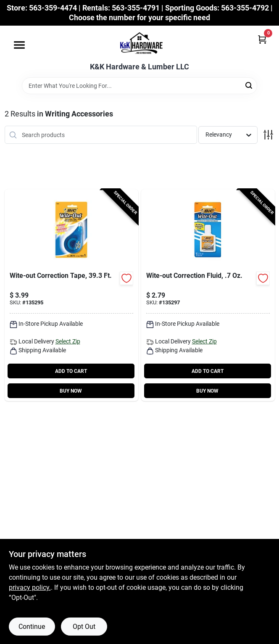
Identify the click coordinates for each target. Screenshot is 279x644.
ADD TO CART (71, 371)
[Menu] (19, 45)
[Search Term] (139, 86)
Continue (32, 627)
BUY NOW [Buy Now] (71, 391)
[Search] (249, 85)
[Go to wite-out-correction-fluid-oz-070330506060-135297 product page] (208, 295)
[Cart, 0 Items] (262, 39)
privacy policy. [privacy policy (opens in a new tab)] (30, 587)
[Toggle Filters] (268, 135)
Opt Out (84, 627)
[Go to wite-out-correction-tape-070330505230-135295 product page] (71, 295)
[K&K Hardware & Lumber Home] (139, 44)
